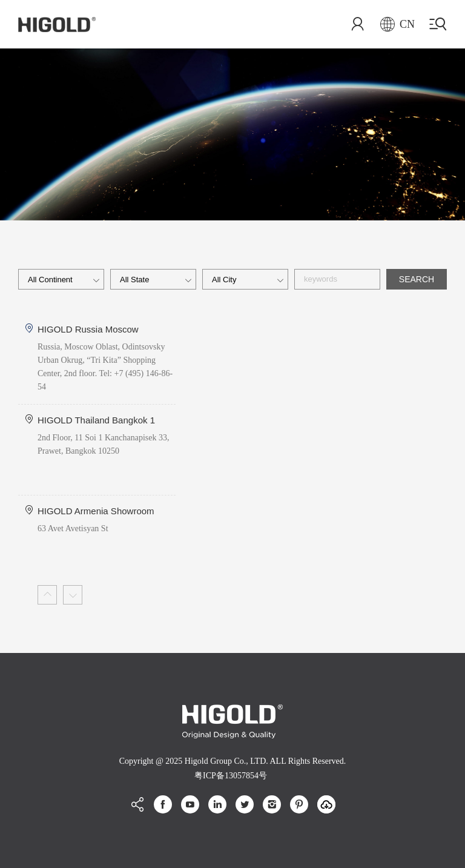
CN (397, 24)
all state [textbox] (134, 280)
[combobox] (61, 279)
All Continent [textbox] (50, 280)
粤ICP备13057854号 (231, 776)
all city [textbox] (224, 280)
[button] (47, 595)
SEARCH (417, 279)
